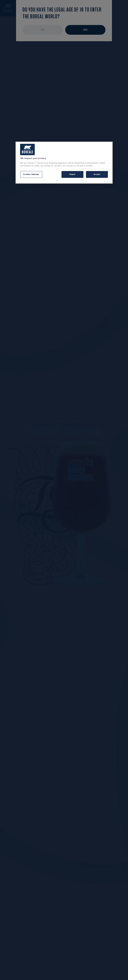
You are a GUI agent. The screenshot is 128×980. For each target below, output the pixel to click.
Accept (97, 174)
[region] (64, 163)
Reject (72, 174)
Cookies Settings (31, 174)
